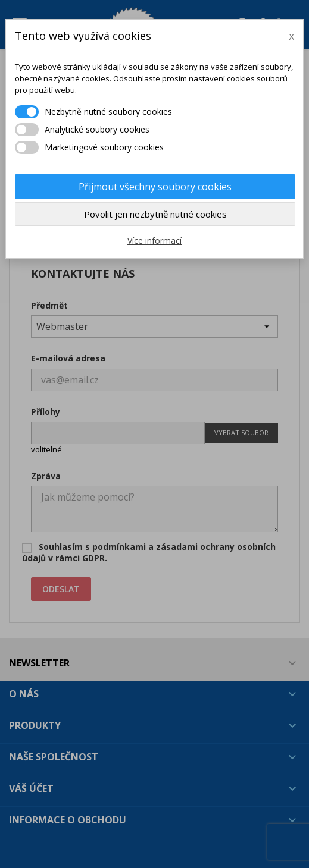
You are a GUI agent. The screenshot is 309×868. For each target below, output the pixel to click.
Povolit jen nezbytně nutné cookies (155, 214)
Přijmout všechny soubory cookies (155, 187)
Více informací (154, 240)
